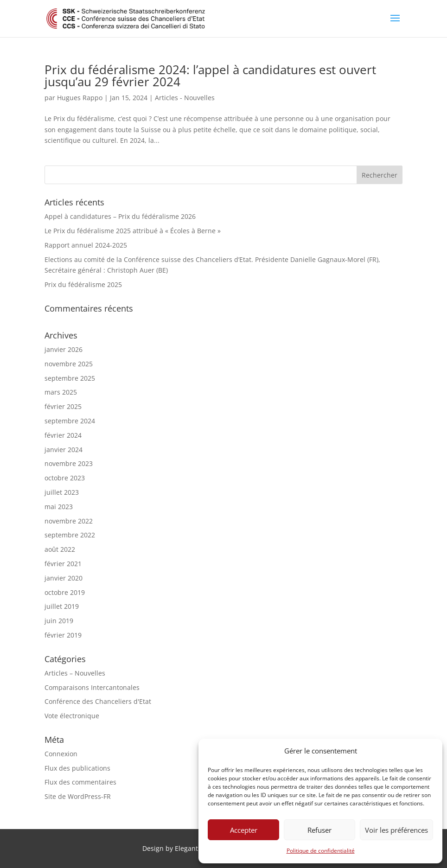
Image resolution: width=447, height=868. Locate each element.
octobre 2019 (65, 592)
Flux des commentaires (80, 782)
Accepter (244, 830)
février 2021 (63, 564)
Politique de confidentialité (321, 851)
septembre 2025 (70, 378)
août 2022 (60, 549)
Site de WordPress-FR (78, 796)
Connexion (61, 754)
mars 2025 (61, 392)
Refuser (319, 830)
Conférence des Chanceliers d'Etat (98, 701)
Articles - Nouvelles (185, 98)
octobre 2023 (65, 478)
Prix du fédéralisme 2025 (83, 284)
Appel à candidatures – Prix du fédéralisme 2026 (120, 216)
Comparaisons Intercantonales (92, 687)
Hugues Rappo (80, 98)
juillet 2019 (62, 606)
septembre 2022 (70, 535)
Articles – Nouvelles (75, 673)
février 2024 (63, 435)
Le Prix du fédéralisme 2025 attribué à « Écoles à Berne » (133, 231)
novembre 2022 (69, 521)
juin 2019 (59, 621)
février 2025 (63, 406)
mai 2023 (59, 507)
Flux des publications (77, 768)
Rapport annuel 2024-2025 (86, 245)
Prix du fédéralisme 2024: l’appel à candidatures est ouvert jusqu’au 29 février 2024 (210, 76)
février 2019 (63, 635)
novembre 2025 (69, 364)
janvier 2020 (64, 578)
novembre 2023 (69, 463)
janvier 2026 (64, 349)
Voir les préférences (396, 830)
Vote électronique (72, 716)
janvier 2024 (64, 450)
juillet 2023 (62, 492)
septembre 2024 (70, 421)
